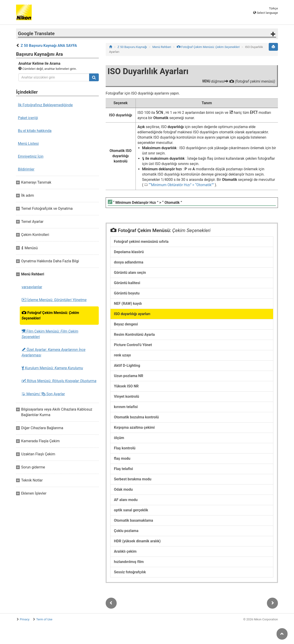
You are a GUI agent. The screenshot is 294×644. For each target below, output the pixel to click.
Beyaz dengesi (126, 324)
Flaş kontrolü (125, 448)
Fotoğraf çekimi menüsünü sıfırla (141, 242)
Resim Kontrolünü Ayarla (134, 335)
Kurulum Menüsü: (52, 368)
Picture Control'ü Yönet (133, 345)
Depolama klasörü (129, 252)
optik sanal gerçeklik (131, 510)
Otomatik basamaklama (133, 520)
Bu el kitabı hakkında (35, 131)
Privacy (25, 619)
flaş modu (122, 458)
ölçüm (119, 438)
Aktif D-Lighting (127, 365)
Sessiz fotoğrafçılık (130, 572)
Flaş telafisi (123, 469)
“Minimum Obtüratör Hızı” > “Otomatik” (181, 185)
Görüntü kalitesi (127, 283)
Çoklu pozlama (126, 531)
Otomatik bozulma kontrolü (136, 417)
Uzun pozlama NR (129, 376)
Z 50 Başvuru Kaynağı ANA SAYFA (49, 46)
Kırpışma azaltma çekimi (134, 427)
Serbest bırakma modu (133, 479)
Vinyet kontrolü (126, 396)
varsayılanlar (32, 287)
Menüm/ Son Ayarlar (43, 394)
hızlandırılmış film (129, 562)
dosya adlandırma (129, 262)
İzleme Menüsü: (54, 300)
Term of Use (44, 619)
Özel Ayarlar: (54, 352)
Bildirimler (26, 169)
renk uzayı (122, 355)
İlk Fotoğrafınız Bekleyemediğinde (45, 105)
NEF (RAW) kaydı (128, 304)
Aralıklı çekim (125, 551)
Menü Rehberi (162, 47)
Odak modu (123, 489)
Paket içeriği (28, 118)
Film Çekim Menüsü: (50, 334)
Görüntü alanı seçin (130, 273)
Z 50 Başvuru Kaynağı (132, 47)
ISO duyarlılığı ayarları (132, 314)
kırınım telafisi (126, 407)
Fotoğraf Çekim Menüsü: (50, 315)
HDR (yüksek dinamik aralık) (137, 541)
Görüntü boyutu (127, 293)
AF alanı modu (126, 500)
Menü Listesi (28, 144)
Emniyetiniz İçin (31, 156)
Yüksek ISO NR (126, 386)
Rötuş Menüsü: (59, 381)
